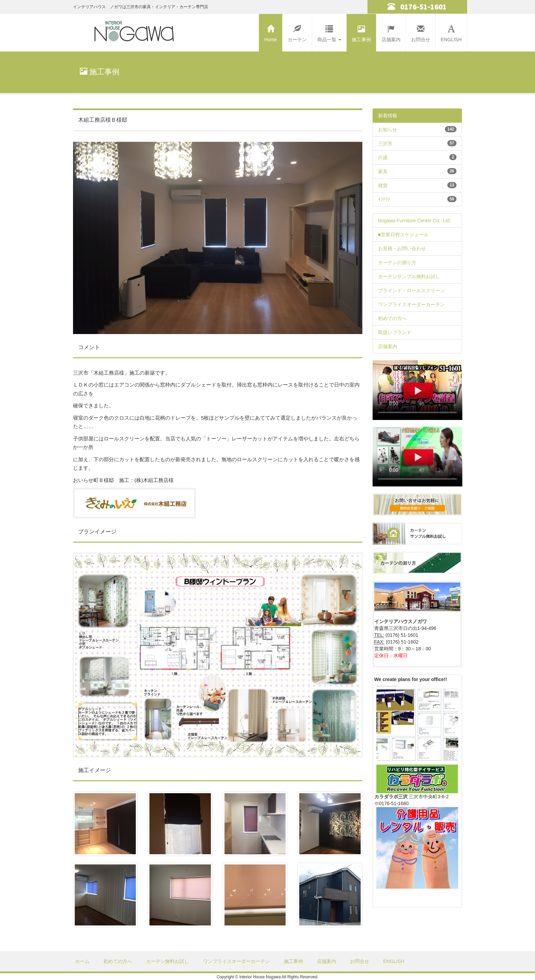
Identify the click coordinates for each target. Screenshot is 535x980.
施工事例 (361, 32)
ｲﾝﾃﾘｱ (384, 199)
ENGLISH (451, 32)
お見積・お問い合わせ (402, 248)
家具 (383, 171)
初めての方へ (392, 318)
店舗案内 (391, 32)
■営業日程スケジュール (403, 235)
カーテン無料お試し (168, 961)
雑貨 (383, 185)
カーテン (297, 32)
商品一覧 (329, 32)
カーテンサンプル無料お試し (409, 276)
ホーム (82, 961)
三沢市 (385, 144)
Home (270, 32)
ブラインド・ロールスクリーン (411, 290)
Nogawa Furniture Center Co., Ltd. (415, 221)
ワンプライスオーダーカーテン (411, 304)
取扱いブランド (395, 332)
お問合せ (421, 32)
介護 (383, 157)
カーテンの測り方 (397, 262)
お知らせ (388, 130)
